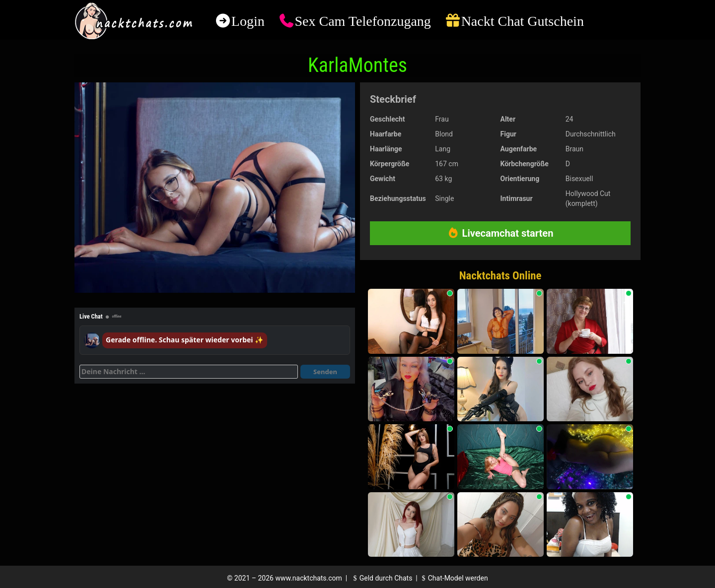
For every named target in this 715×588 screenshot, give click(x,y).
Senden (325, 372)
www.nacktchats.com (309, 578)
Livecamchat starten (500, 233)
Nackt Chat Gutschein (523, 21)
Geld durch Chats (381, 578)
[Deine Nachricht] (189, 372)
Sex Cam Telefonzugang (362, 21)
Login (248, 21)
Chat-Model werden (453, 578)
